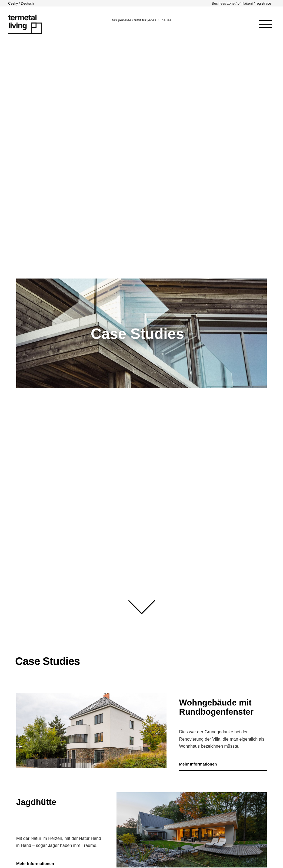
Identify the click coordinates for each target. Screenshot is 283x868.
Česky (13, 3)
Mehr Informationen (198, 764)
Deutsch (27, 3)
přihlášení (245, 3)
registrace (263, 3)
